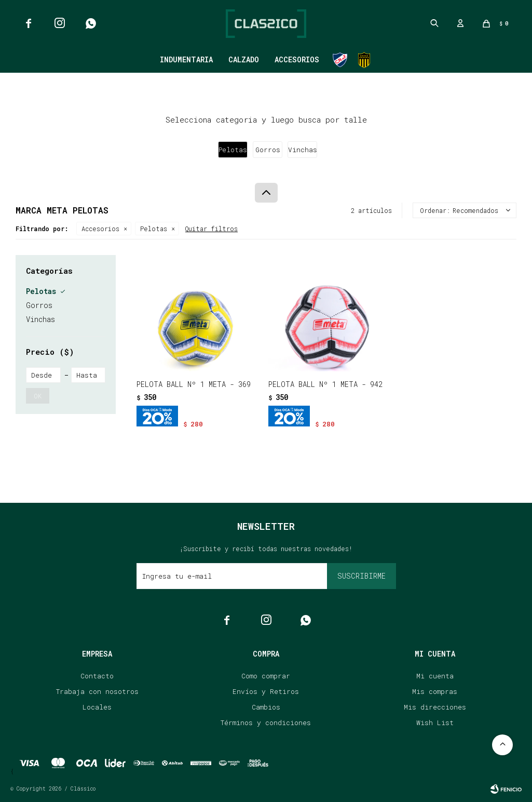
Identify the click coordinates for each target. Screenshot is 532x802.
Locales (97, 707)
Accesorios (297, 59)
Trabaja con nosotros (97, 691)
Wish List (435, 723)
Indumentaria (186, 59)
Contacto (97, 676)
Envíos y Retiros (266, 691)
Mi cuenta (435, 676)
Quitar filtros (212, 229)
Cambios (266, 707)
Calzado (244, 59)
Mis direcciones (435, 707)
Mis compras (435, 691)
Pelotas (154, 229)
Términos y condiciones (266, 723)
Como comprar (266, 676)
